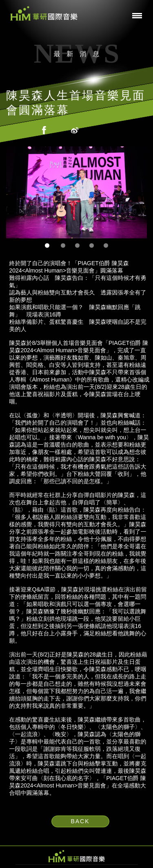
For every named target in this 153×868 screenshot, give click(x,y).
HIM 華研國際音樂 (77, 856)
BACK (80, 821)
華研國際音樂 (44, 13)
